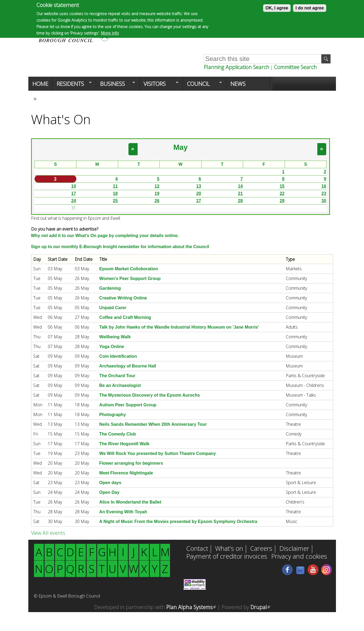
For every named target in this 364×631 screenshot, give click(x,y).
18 (115, 193)
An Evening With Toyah (123, 512)
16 (324, 186)
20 (199, 193)
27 (199, 201)
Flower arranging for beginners (131, 463)
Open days (110, 483)
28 (240, 201)
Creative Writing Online (123, 298)
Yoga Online (112, 347)
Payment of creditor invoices (227, 557)
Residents (72, 85)
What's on (229, 549)
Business (115, 85)
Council (202, 85)
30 (324, 201)
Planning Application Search (237, 67)
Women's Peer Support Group (130, 279)
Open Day (109, 492)
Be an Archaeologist (120, 385)
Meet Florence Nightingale (126, 473)
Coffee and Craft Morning (125, 317)
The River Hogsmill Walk (124, 444)
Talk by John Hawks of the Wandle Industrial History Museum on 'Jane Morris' (179, 327)
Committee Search (295, 67)
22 (282, 193)
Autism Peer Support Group (128, 405)
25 (115, 201)
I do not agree (310, 8)
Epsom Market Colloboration (129, 269)
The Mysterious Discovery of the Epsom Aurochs (150, 395)
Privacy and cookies (299, 557)
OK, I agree (277, 8)
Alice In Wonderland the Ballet (130, 502)
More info (110, 33)
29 (282, 201)
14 (240, 186)
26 (157, 201)
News (238, 84)
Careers (261, 549)
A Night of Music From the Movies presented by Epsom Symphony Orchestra (178, 522)
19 (157, 193)
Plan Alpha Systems (191, 607)
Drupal (260, 607)
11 (115, 186)
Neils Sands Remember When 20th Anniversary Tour (153, 424)
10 (74, 186)
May (180, 147)
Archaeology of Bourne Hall (128, 366)
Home (40, 84)
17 (74, 193)
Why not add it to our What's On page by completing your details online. (105, 236)
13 (199, 186)
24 (74, 201)
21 (240, 193)
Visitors (159, 85)
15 (282, 186)
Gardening (110, 288)
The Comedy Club (118, 434)
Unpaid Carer (113, 308)
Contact (197, 549)
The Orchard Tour (117, 376)
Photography (113, 415)
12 (157, 186)
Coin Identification (118, 356)
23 (324, 193)
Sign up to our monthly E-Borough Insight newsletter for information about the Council (120, 247)
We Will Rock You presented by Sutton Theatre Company (158, 453)
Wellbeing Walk (115, 337)
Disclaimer (294, 549)
